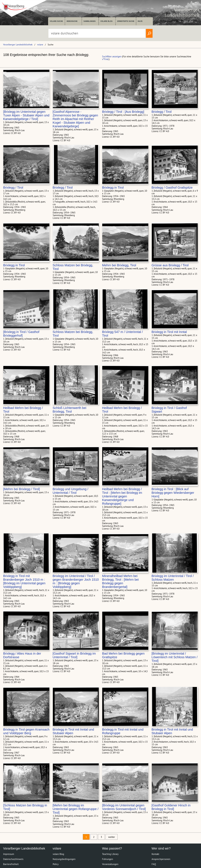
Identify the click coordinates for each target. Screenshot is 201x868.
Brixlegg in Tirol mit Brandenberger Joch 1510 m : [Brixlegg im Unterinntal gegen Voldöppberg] (24, 581)
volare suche (56, 21)
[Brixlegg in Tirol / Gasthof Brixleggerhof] (21, 334)
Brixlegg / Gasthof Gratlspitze (172, 188)
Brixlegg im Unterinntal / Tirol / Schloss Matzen (173, 578)
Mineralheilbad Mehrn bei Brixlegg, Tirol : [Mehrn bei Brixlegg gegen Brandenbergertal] (120, 581)
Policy (56, 864)
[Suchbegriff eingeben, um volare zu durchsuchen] (97, 33)
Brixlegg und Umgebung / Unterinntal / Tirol (71, 491)
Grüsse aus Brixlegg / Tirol (170, 265)
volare (40, 45)
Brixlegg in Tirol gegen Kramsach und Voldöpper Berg (26, 731)
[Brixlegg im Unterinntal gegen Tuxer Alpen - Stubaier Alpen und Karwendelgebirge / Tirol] (26, 115)
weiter (112, 837)
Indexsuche (72, 21)
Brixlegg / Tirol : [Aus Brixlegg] (123, 112)
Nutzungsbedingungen (64, 859)
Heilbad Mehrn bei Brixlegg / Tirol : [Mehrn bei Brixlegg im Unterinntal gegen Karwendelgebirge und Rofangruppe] (122, 496)
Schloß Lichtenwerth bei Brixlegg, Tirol (69, 410)
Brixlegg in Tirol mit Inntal (169, 332)
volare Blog (106, 21)
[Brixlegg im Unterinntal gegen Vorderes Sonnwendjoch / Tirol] (124, 807)
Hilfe (140, 21)
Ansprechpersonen (161, 859)
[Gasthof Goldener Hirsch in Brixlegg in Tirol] (171, 807)
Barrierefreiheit (11, 864)
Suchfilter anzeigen (112, 56)
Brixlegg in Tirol (113, 188)
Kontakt (155, 854)
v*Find (105, 59)
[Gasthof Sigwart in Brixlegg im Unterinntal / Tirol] (74, 655)
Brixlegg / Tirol (162, 112)
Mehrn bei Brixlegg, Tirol (119, 265)
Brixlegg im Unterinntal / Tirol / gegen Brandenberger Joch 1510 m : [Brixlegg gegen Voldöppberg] (76, 581)
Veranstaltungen (110, 864)
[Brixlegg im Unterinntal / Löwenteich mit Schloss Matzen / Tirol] (175, 657)
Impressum (9, 854)
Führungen (108, 859)
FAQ (154, 864)
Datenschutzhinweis (13, 859)
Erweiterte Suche (126, 21)
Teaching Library (110, 854)
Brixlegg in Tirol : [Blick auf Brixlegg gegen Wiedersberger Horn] (173, 493)
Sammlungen (89, 21)
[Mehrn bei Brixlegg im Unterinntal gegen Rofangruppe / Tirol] (76, 809)
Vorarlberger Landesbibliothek (18, 45)
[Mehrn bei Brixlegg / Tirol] (21, 489)
